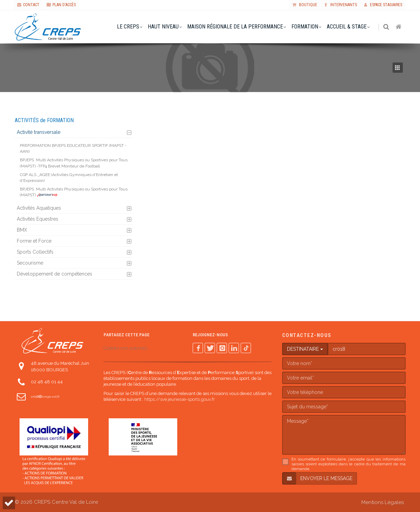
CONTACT (28, 5)
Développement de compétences (55, 274)
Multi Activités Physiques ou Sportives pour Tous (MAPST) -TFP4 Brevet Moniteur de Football (74, 163)
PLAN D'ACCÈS (61, 5)
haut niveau (164, 27)
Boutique (305, 5)
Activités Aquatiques (39, 208)
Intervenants (341, 5)
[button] (9, 503)
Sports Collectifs (35, 252)
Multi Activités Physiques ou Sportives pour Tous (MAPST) (74, 192)
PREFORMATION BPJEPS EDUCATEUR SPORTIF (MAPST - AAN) (73, 148)
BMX (22, 230)
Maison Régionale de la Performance (235, 27)
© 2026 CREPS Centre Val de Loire (56, 502)
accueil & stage (347, 27)
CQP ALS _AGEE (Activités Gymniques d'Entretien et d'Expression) (69, 178)
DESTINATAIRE (305, 349)
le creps (128, 27)
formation (305, 27)
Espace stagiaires (383, 5)
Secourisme (30, 263)
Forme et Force (34, 241)
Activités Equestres (38, 219)
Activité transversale (39, 132)
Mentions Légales (383, 502)
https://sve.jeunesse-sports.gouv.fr (180, 399)
